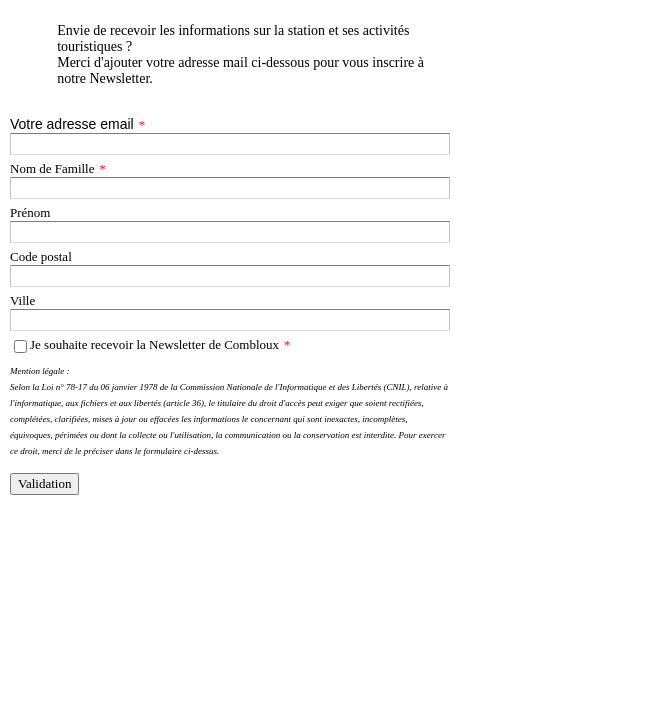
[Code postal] (230, 276)
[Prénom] (230, 232)
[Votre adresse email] (230, 144)
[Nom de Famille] (230, 188)
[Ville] (230, 320)
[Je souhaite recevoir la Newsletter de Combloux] (20, 346)
